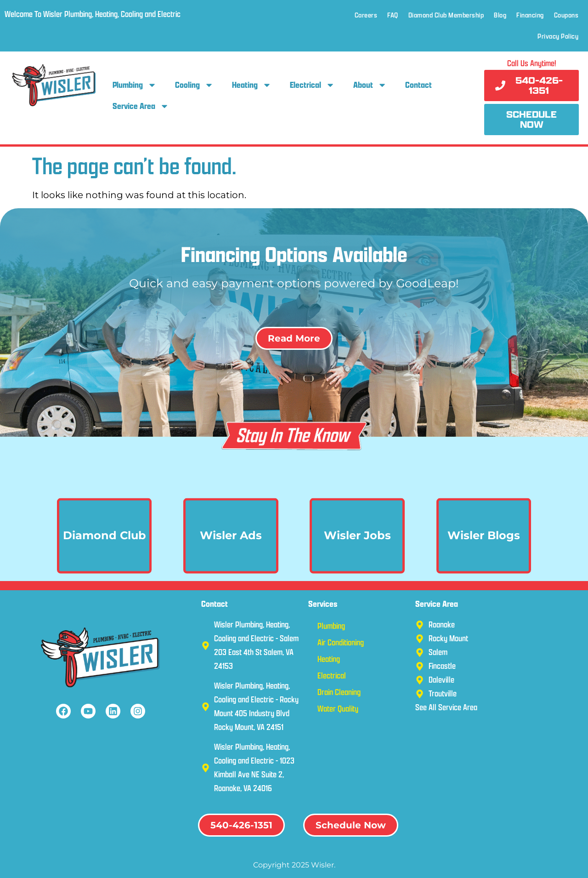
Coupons (566, 15)
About (370, 85)
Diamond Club (105, 555)
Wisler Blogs (484, 555)
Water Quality (338, 709)
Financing (530, 15)
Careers (366, 15)
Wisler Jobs (357, 555)
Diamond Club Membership (446, 15)
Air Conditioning (341, 642)
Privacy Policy (558, 36)
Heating (252, 85)
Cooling (194, 85)
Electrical (312, 85)
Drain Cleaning (339, 692)
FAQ (393, 15)
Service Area (141, 106)
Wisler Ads (231, 555)
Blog (500, 15)
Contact (418, 85)
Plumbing (135, 85)
